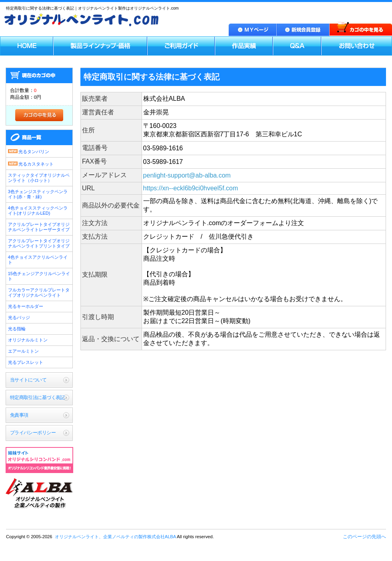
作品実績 (244, 46)
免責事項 (19, 415)
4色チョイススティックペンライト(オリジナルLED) (38, 211)
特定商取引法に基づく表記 (37, 397)
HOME (27, 46)
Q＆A (297, 46)
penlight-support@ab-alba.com (187, 175)
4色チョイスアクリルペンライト (38, 260)
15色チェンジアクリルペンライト (39, 276)
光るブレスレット (26, 362)
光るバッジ (19, 317)
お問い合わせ (357, 46)
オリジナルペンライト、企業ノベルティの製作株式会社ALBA (39, 494)
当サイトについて (28, 380)
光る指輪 (17, 329)
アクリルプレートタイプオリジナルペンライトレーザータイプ (39, 227)
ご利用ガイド (181, 46)
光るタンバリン (29, 151)
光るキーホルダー (26, 306)
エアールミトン (23, 351)
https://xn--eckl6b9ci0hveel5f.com (191, 188)
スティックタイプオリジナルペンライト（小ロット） (39, 178)
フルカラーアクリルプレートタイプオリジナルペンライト (39, 292)
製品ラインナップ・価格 (100, 46)
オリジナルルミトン (28, 340)
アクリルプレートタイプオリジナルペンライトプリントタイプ (39, 243)
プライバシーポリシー (33, 433)
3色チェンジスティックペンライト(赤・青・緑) (38, 194)
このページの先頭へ (364, 537)
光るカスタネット (31, 163)
